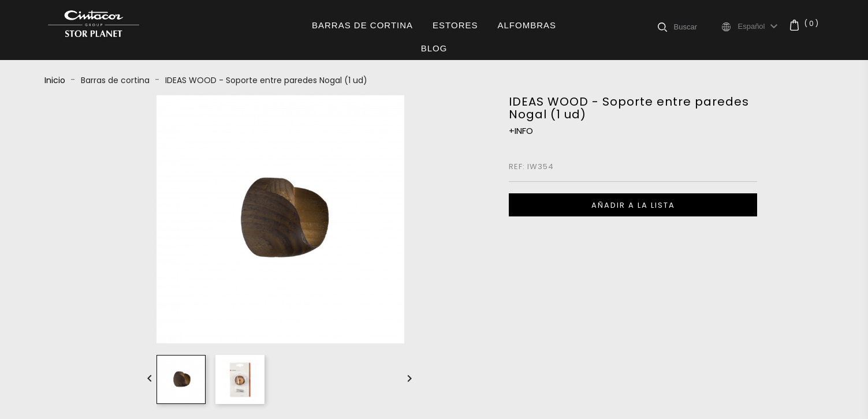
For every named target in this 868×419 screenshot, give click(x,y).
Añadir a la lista (633, 205)
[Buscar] (697, 27)
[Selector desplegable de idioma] (760, 27)
